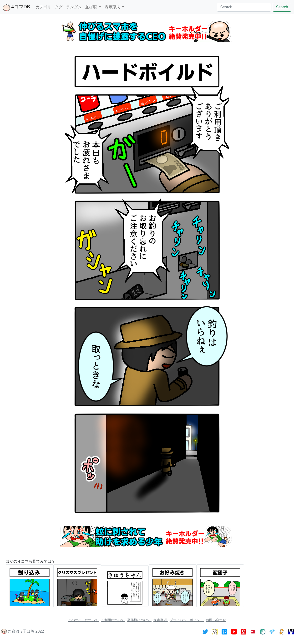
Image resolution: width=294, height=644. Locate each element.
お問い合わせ (216, 620)
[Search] (244, 7)
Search (282, 7)
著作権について (139, 620)
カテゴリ (43, 7)
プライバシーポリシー (187, 620)
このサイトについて (84, 620)
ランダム (74, 7)
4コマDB (16, 8)
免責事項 (161, 620)
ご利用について (113, 620)
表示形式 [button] (113, 7)
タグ (59, 7)
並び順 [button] (91, 7)
